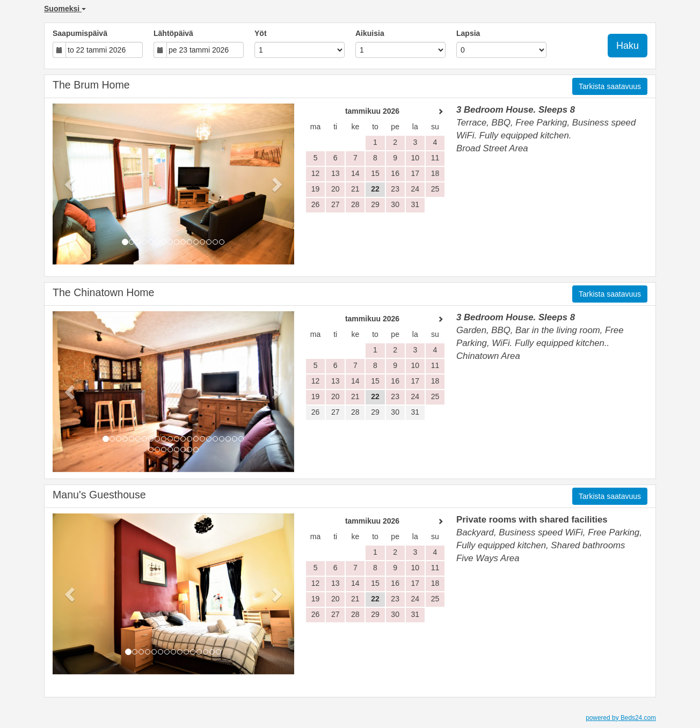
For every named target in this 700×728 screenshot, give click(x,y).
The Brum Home (91, 85)
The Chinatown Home (104, 292)
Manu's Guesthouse (99, 495)
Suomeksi (65, 9)
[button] (71, 184)
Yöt (261, 33)
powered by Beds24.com (621, 718)
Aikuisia (370, 33)
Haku (628, 46)
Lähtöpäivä (173, 33)
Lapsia (468, 33)
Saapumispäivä (80, 33)
